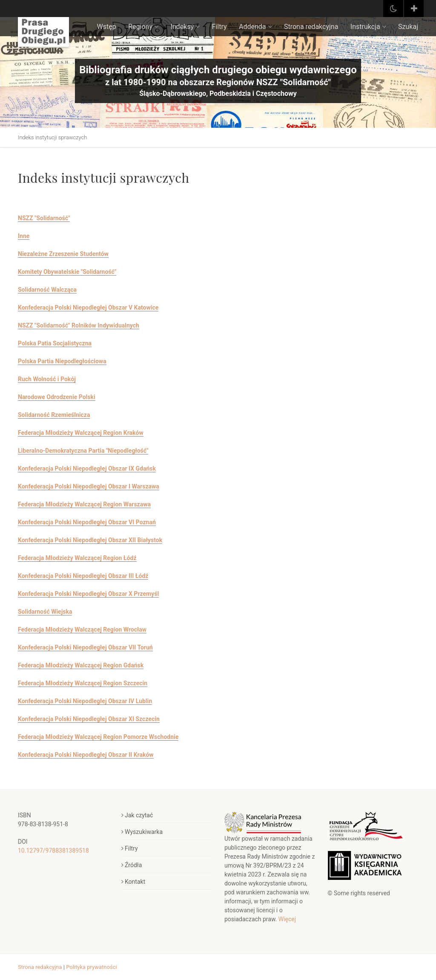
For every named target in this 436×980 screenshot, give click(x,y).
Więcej (287, 919)
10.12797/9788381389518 (53, 851)
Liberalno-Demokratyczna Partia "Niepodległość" (83, 451)
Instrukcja (368, 27)
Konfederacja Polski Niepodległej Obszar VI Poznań (87, 522)
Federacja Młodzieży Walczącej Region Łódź (77, 558)
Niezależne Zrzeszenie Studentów (63, 254)
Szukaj (408, 27)
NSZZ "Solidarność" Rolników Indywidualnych (79, 325)
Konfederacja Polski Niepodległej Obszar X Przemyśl (88, 594)
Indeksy (185, 27)
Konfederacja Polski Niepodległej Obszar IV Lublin (85, 701)
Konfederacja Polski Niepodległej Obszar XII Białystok (90, 540)
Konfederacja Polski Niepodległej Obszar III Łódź (83, 576)
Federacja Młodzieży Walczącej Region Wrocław (82, 629)
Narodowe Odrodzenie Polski (57, 397)
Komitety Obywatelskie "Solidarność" (67, 272)
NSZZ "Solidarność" (44, 218)
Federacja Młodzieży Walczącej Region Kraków (81, 433)
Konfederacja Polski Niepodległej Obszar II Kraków (86, 755)
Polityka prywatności (91, 967)
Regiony (143, 27)
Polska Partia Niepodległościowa (62, 361)
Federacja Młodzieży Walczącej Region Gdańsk (81, 665)
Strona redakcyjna (311, 27)
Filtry (219, 27)
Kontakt (133, 882)
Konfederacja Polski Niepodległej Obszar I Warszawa (89, 486)
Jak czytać (137, 815)
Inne (24, 236)
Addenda (255, 27)
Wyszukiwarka (142, 832)
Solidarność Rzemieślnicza (54, 415)
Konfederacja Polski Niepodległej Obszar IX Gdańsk (87, 468)
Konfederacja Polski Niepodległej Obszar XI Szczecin (89, 719)
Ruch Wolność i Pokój (47, 379)
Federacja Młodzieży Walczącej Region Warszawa (84, 504)
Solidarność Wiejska (45, 612)
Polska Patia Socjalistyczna (55, 343)
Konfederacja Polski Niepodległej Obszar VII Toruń (85, 647)
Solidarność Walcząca (47, 290)
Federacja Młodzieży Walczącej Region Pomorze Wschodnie (98, 737)
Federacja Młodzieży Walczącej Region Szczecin (83, 683)
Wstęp (107, 27)
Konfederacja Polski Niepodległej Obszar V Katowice (88, 308)
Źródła (132, 865)
